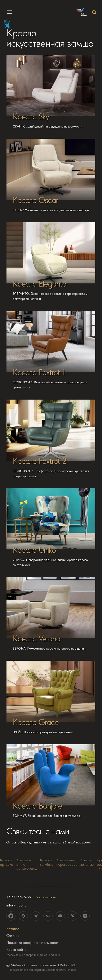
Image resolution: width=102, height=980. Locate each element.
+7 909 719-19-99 (19, 897)
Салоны (13, 936)
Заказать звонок (47, 897)
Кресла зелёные (87, 862)
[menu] (8, 12)
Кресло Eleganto (39, 284)
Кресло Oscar (35, 200)
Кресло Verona (36, 638)
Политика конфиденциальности (32, 943)
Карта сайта (16, 949)
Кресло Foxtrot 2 (40, 461)
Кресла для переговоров (67, 862)
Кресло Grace (36, 722)
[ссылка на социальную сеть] (11, 916)
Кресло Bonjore (37, 806)
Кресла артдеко (7, 862)
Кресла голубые (47, 862)
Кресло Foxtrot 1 (39, 372)
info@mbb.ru (16, 905)
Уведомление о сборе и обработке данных (33, 955)
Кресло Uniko (34, 550)
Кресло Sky (31, 116)
